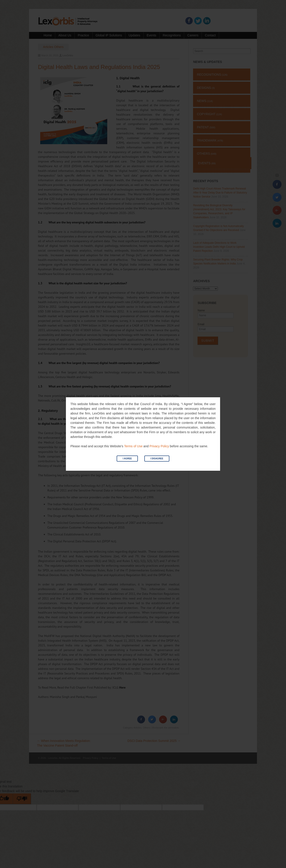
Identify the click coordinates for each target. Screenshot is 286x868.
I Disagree (157, 459)
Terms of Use (133, 446)
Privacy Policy (159, 446)
